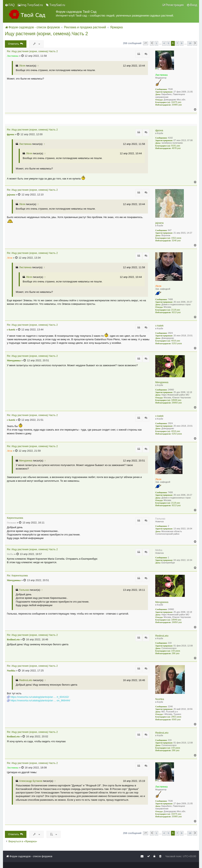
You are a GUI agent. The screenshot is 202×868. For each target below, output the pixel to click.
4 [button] (164, 43)
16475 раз (176, 102)
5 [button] (168, 43)
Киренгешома (15, 518)
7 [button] (177, 43)
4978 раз (176, 148)
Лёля (22, 66)
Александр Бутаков (31, 781)
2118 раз (176, 310)
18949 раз (176, 400)
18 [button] (190, 43)
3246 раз (176, 240)
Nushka (160, 699)
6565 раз (176, 719)
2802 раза (176, 717)
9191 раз (176, 146)
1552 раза (176, 238)
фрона (159, 130)
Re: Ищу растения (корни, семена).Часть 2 (32, 51)
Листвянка (161, 75)
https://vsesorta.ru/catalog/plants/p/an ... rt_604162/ (40, 697)
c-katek (159, 326)
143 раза (176, 651)
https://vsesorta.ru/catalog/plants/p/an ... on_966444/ (40, 700)
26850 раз (177, 403)
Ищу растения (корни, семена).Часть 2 (46, 34)
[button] (146, 43)
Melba (159, 550)
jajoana (159, 223)
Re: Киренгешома (17, 576)
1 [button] (157, 43)
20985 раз (177, 105)
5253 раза (177, 343)
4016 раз (176, 341)
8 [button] (182, 43)
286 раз (176, 653)
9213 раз (176, 312)
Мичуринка (162, 382)
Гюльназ (160, 519)
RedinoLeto (162, 636)
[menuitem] (10, 5)
